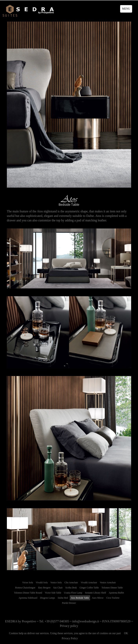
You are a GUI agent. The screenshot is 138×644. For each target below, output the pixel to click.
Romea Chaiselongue (25, 588)
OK (126, 633)
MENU (126, 9)
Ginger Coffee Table (89, 588)
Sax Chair (58, 588)
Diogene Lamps (48, 598)
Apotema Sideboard (28, 598)
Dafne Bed (63, 598)
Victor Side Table (53, 593)
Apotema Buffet (116, 593)
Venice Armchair (108, 583)
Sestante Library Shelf (96, 593)
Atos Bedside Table (80, 598)
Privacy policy (69, 626)
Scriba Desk (71, 588)
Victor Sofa (28, 583)
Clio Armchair (71, 583)
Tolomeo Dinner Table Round (28, 593)
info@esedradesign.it (86, 621)
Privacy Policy (70, 638)
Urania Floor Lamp (73, 593)
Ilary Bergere (44, 588)
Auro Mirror (98, 598)
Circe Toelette (113, 598)
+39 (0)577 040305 (57, 621)
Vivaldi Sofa (42, 583)
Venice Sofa (56, 583)
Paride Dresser (69, 603)
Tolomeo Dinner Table (112, 588)
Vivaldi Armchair (89, 583)
